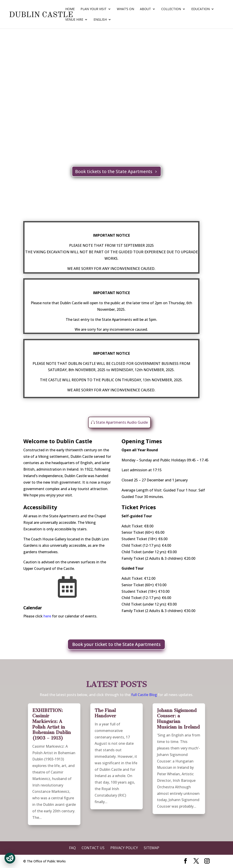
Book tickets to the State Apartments (114, 172)
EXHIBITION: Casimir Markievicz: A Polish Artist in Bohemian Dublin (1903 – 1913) (52, 724)
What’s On (125, 9)
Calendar (33, 608)
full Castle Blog (145, 695)
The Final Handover (105, 713)
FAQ (72, 848)
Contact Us (93, 848)
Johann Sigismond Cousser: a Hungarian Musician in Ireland (178, 719)
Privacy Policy (124, 848)
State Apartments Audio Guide (122, 422)
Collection (171, 9)
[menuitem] (102, 23)
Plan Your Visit (94, 9)
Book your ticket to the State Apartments (116, 644)
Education (200, 9)
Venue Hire (74, 20)
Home (70, 9)
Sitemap (151, 848)
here (47, 616)
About (145, 9)
